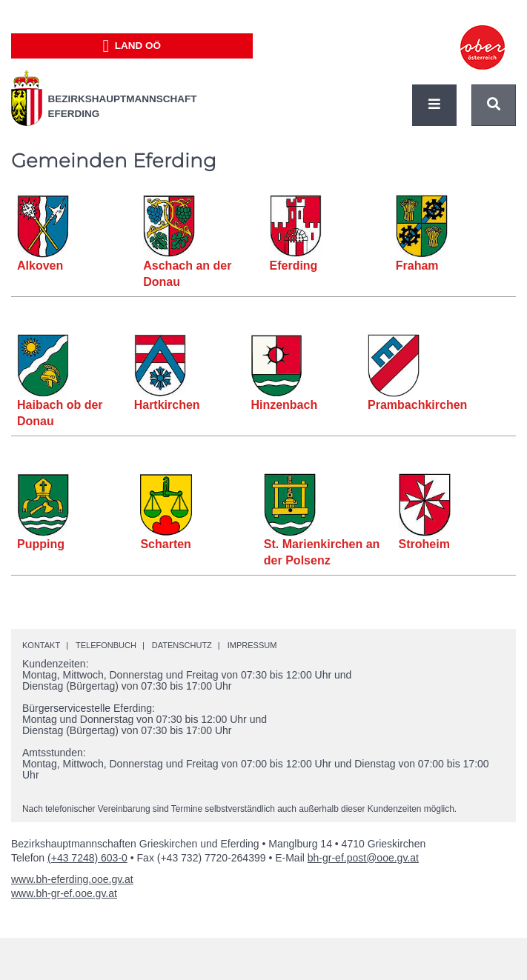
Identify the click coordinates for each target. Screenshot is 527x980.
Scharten (165, 544)
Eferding (294, 266)
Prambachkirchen (417, 405)
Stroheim (424, 544)
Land (132, 46)
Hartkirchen (167, 405)
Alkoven (40, 266)
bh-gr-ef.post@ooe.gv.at (363, 858)
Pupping (41, 544)
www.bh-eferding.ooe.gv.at (72, 879)
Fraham (417, 266)
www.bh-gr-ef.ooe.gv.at (64, 893)
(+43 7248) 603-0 (87, 858)
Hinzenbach (284, 405)
